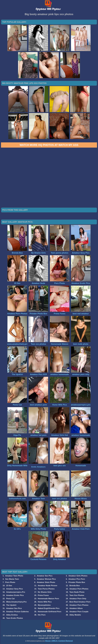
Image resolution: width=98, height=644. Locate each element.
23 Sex (9, 586)
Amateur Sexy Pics (14, 589)
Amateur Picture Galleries (17, 612)
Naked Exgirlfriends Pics (49, 608)
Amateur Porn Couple (79, 612)
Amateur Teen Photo (14, 576)
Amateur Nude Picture (48, 586)
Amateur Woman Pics (46, 579)
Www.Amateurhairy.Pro (16, 602)
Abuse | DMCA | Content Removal (59, 641)
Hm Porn (42, 615)
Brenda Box (75, 586)
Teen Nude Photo (77, 592)
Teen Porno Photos (46, 589)
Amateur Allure (76, 608)
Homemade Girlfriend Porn (50, 612)
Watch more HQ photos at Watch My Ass (49, 145)
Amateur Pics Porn (77, 579)
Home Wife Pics (45, 602)
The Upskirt (11, 605)
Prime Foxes (43, 595)
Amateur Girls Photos (78, 576)
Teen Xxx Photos (77, 595)
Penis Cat (10, 599)
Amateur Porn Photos (79, 589)
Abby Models (75, 615)
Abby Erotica (12, 615)
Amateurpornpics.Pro (16, 592)
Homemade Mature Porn (48, 599)
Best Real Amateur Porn (80, 602)
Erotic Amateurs (38, 467)
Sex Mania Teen (12, 579)
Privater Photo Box (77, 582)
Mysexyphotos (44, 605)
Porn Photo (10, 582)
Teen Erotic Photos (15, 618)
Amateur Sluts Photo (46, 582)
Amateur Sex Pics (45, 576)
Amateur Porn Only (78, 599)
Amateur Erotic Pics (15, 595)
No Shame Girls (45, 592)
